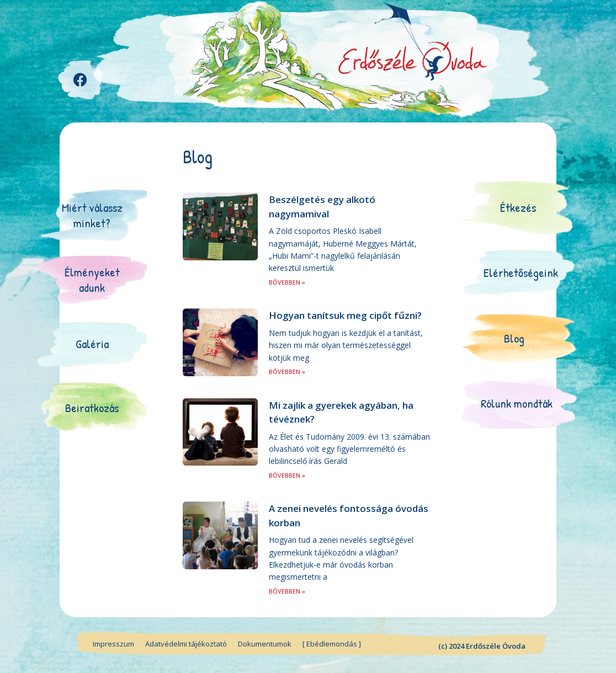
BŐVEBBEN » (287, 282)
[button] (92, 215)
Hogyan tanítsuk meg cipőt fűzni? (345, 315)
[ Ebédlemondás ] (332, 644)
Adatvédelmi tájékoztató (186, 644)
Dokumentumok (265, 644)
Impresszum (113, 644)
